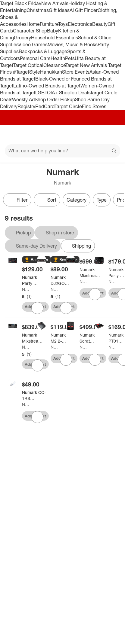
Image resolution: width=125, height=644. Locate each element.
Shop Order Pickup (55, 99)
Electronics (80, 24)
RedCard (45, 106)
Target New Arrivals (87, 65)
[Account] (97, 135)
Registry (26, 106)
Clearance (54, 65)
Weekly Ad (23, 99)
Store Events (76, 72)
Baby (53, 31)
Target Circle (68, 106)
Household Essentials (55, 38)
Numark (25, 289)
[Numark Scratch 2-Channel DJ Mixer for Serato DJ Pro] (88, 338)
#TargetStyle (27, 72)
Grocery (22, 38)
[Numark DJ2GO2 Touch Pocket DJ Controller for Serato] (60, 280)
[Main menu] (13, 135)
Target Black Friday (21, 3)
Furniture (49, 24)
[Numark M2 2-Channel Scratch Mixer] (59, 338)
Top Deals (80, 93)
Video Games (33, 44)
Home (33, 24)
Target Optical (28, 65)
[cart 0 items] (112, 135)
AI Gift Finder (84, 10)
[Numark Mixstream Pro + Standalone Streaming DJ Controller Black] (90, 273)
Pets (70, 58)
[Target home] (63, 135)
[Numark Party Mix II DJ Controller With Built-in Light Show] (31, 280)
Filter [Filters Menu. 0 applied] (17, 200)
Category (77, 200)
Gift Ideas (59, 10)
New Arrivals (55, 3)
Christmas (38, 10)
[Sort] (47, 200)
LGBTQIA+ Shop (52, 93)
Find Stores (94, 106)
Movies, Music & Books (73, 44)
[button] (36, 260)
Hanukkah (51, 72)
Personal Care (35, 58)
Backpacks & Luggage (43, 51)
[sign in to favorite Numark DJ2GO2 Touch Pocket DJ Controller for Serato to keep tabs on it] (66, 308)
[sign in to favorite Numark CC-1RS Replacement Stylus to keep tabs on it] (37, 417)
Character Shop (30, 31)
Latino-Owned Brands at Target (47, 86)
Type (102, 200)
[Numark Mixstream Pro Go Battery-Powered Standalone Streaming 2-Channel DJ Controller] (33, 338)
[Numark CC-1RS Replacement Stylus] (35, 395)
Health (58, 58)
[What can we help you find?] (63, 151)
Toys (63, 24)
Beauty (100, 24)
